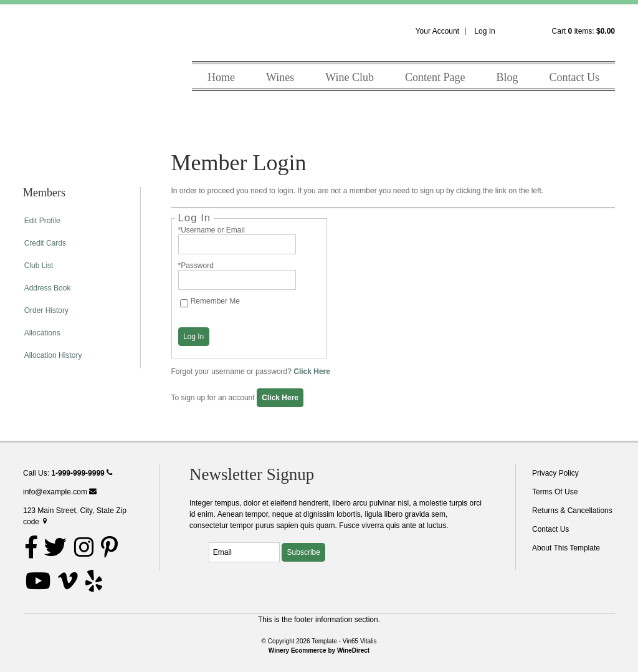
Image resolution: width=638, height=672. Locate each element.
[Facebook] (31, 548)
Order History (46, 310)
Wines (280, 77)
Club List (39, 266)
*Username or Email (212, 230)
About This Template (566, 548)
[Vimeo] (68, 581)
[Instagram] (84, 548)
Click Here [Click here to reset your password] (312, 372)
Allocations (42, 333)
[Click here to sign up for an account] (280, 398)
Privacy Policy (555, 473)
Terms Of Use (555, 492)
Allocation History (53, 355)
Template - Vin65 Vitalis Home (67, 70)
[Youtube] (38, 581)
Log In (484, 31)
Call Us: (68, 473)
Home (221, 77)
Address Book (48, 288)
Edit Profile (42, 221)
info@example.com (60, 492)
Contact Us (575, 77)
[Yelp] (94, 581)
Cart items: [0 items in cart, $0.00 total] (583, 31)
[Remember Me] (184, 303)
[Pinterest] (109, 548)
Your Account (437, 31)
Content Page (435, 77)
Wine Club (350, 77)
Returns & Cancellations (572, 511)
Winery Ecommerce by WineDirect (319, 650)
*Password (196, 266)
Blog (507, 77)
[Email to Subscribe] (244, 552)
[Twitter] (55, 548)
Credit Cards (45, 243)
